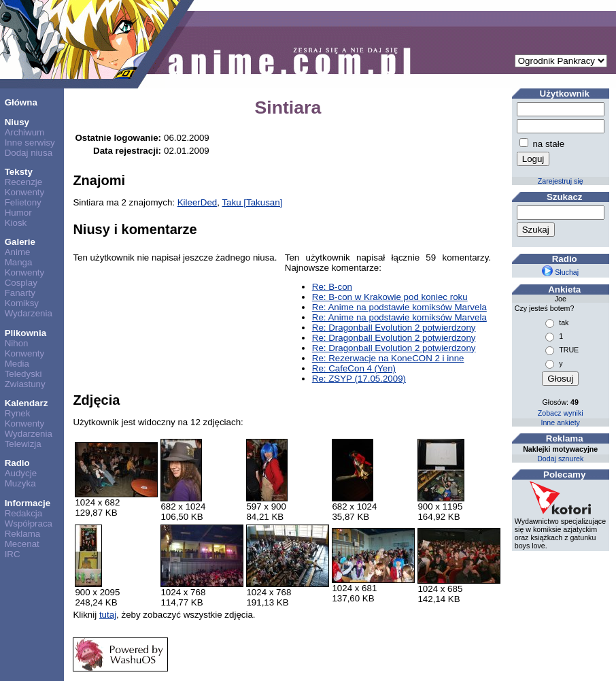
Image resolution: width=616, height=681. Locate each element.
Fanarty (20, 293)
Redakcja (24, 513)
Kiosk (16, 223)
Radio (17, 463)
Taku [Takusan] (252, 202)
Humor (18, 213)
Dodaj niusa (29, 153)
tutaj (108, 615)
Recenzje (24, 182)
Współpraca (29, 524)
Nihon (17, 343)
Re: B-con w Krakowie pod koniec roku (390, 297)
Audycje (21, 473)
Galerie (20, 242)
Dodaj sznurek (560, 459)
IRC (13, 554)
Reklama (23, 534)
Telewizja (23, 444)
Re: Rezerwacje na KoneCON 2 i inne (388, 358)
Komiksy (22, 303)
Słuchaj (560, 272)
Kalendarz (27, 403)
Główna (21, 102)
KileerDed (198, 202)
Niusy (17, 122)
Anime (18, 252)
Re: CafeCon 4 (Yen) (354, 368)
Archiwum (25, 132)
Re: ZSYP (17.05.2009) (359, 379)
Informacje (28, 503)
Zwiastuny (25, 384)
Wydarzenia (29, 313)
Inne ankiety (560, 422)
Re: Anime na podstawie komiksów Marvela (399, 307)
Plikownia (25, 333)
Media (17, 364)
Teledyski (23, 374)
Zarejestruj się (561, 181)
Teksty (19, 172)
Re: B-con (332, 287)
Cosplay (21, 283)
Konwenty (25, 192)
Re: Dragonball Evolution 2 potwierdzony (394, 328)
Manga (19, 262)
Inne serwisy (30, 143)
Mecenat (22, 544)
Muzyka (20, 483)
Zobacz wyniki (561, 413)
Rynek (18, 413)
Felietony (23, 202)
